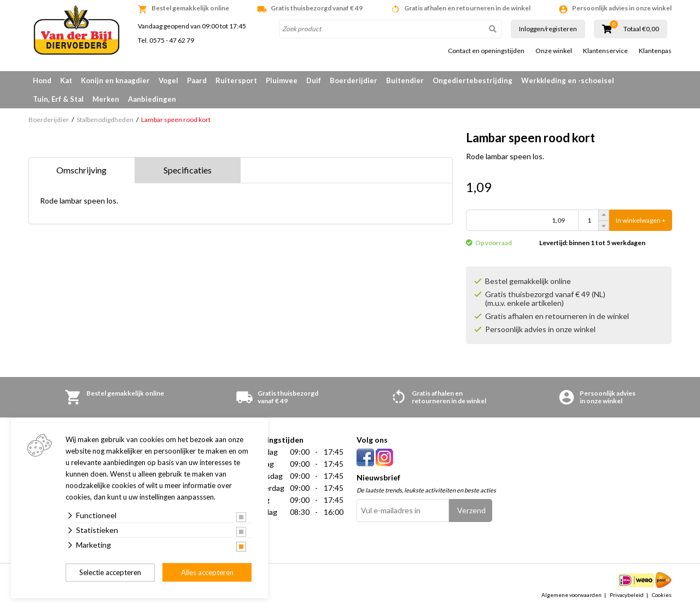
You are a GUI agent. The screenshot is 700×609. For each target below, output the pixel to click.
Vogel (168, 80)
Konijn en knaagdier (115, 80)
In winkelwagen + (641, 220)
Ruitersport (236, 80)
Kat (66, 80)
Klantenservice (605, 51)
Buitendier (405, 80)
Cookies (662, 595)
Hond (42, 80)
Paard (197, 80)
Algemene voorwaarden (571, 595)
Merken (106, 99)
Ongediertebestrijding (472, 80)
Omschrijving (81, 170)
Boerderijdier (354, 80)
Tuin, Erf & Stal (58, 99)
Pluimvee (282, 80)
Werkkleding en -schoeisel (568, 80)
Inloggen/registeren (548, 29)
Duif (314, 80)
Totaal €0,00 (641, 29)
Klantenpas (655, 51)
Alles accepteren (207, 572)
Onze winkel (554, 51)
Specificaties (188, 170)
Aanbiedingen (152, 99)
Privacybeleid (627, 595)
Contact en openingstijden (486, 51)
